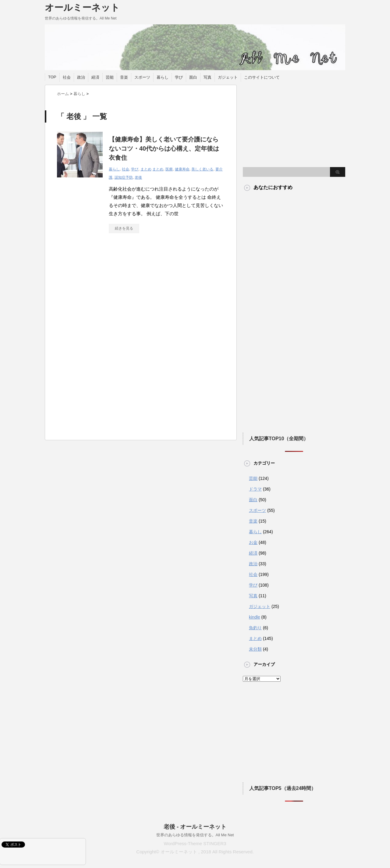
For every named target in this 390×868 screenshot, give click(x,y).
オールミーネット (82, 7)
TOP (52, 77)
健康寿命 (182, 169)
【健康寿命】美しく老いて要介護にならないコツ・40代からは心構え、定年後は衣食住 (164, 148)
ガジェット (228, 77)
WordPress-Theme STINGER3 (195, 843)
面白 (193, 77)
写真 (207, 77)
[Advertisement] (108, 294)
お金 (253, 542)
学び (179, 77)
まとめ (146, 169)
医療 (169, 169)
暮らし (163, 77)
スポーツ (142, 77)
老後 (138, 177)
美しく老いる (202, 169)
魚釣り (255, 628)
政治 (81, 77)
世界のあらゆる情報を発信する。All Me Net (195, 835)
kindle (255, 617)
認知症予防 (124, 177)
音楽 (124, 77)
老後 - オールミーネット (195, 827)
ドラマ (255, 489)
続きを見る (124, 228)
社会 (67, 77)
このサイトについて (262, 77)
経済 (95, 77)
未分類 (255, 649)
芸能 (110, 77)
